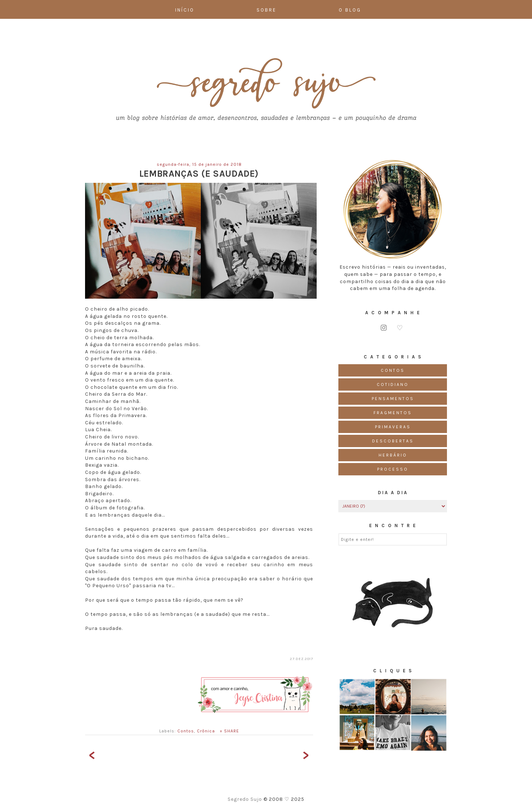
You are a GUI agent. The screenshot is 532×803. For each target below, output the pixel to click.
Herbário (393, 455)
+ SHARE (229, 731)
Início (185, 10)
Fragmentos (393, 413)
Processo (393, 469)
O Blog (350, 10)
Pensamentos (393, 399)
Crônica (206, 731)
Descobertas (393, 441)
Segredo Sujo (246, 799)
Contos (186, 731)
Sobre (267, 10)
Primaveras (393, 427)
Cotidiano (393, 384)
